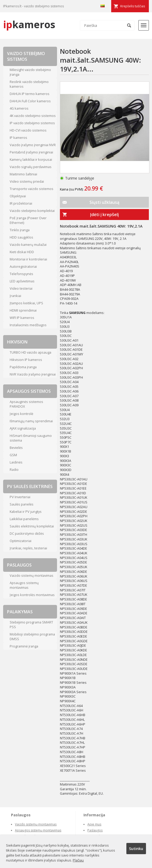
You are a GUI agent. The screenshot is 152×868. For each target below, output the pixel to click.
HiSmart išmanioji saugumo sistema (31, 438)
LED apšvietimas (22, 281)
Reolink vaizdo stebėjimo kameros (29, 84)
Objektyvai (18, 196)
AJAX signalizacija (23, 428)
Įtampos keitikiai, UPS (26, 303)
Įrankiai (15, 296)
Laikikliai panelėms (24, 519)
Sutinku (136, 848)
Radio (14, 469)
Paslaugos (95, 830)
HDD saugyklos (21, 237)
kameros (29, 24)
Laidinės (16, 462)
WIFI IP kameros (22, 318)
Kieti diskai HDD (22, 252)
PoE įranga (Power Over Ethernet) (28, 220)
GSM (13, 455)
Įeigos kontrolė (21, 414)
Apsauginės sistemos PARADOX (26, 404)
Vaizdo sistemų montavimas (32, 575)
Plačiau (78, 860)
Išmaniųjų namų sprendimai (31, 421)
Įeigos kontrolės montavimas (32, 595)
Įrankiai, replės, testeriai (28, 548)
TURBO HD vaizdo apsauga (30, 352)
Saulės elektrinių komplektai (32, 526)
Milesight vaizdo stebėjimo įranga (30, 72)
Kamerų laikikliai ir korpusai (31, 159)
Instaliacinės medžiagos (28, 325)
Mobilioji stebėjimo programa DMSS (32, 637)
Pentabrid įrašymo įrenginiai (31, 152)
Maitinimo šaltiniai (23, 174)
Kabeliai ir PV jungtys (26, 512)
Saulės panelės (22, 504)
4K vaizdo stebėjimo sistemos (33, 116)
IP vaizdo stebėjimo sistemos (32, 123)
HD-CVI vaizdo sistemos (28, 130)
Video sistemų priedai (27, 181)
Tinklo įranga (20, 230)
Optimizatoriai (21, 541)
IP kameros (18, 138)
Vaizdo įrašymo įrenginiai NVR (33, 145)
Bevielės (16, 448)
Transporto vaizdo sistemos (32, 189)
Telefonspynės (21, 274)
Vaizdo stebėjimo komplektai (32, 211)
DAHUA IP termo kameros (30, 94)
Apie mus (94, 824)
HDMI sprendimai (23, 310)
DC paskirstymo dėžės (27, 533)
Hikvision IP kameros (26, 360)
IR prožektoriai (21, 203)
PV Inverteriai (20, 497)
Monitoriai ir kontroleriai (28, 259)
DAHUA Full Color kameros (30, 101)
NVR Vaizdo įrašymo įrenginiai (33, 374)
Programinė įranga (24, 646)
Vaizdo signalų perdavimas (31, 167)
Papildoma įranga (23, 367)
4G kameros (19, 108)
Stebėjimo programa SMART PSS (31, 625)
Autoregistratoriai (23, 266)
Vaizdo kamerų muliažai (28, 245)
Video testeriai (21, 288)
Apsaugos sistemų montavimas (24, 585)
